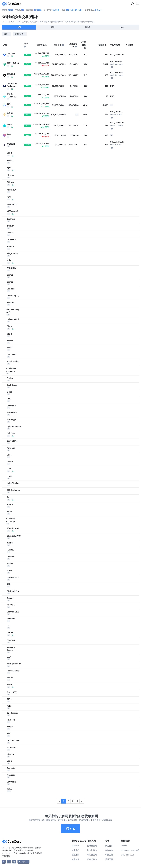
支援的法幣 (19, 34)
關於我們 (75, 846)
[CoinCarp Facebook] (9, 862)
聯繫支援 (109, 855)
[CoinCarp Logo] (12, 4)
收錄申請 (109, 850)
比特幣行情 (92, 846)
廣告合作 (109, 846)
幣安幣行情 (92, 855)
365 (23, 10)
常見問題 (109, 859)
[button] (24, 862)
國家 (6, 34)
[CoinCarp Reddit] (14, 862)
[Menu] (137, 4)
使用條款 (75, 850)
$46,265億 (38, 10)
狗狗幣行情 (92, 859)
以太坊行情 (92, 850)
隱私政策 (75, 855)
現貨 (53, 27)
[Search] (132, 4)
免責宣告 (75, 859)
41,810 (11, 10)
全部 (19, 27)
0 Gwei (99, 10)
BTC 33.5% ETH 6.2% (74, 10)
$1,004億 (56, 10)
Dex (122, 27)
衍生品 (88, 27)
